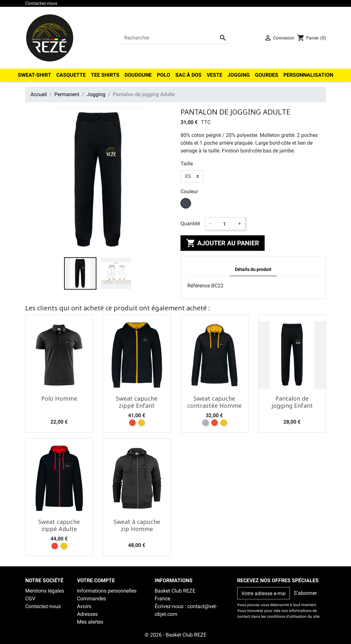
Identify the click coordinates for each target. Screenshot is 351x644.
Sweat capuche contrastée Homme (214, 402)
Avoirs (84, 606)
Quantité (190, 223)
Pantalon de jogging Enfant (292, 402)
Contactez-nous (41, 3)
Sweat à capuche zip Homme (137, 525)
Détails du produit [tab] (253, 269)
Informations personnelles (107, 591)
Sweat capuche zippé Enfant (137, 402)
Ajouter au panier (223, 243)
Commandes (92, 599)
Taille (187, 164)
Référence (199, 286)
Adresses (87, 614)
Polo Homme (59, 398)
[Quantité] (225, 224)
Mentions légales (45, 591)
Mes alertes (90, 622)
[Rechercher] (176, 38)
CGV (30, 599)
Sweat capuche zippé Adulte (59, 525)
